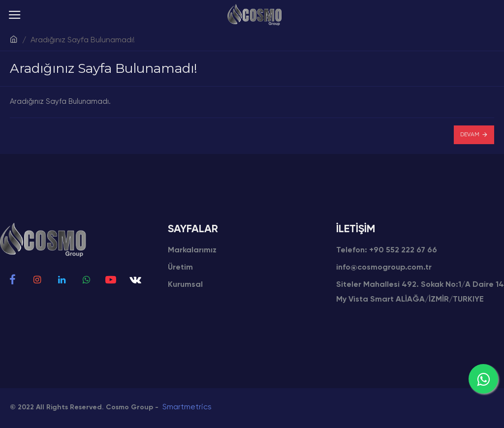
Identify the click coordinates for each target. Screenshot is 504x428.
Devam (470, 135)
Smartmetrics (187, 407)
